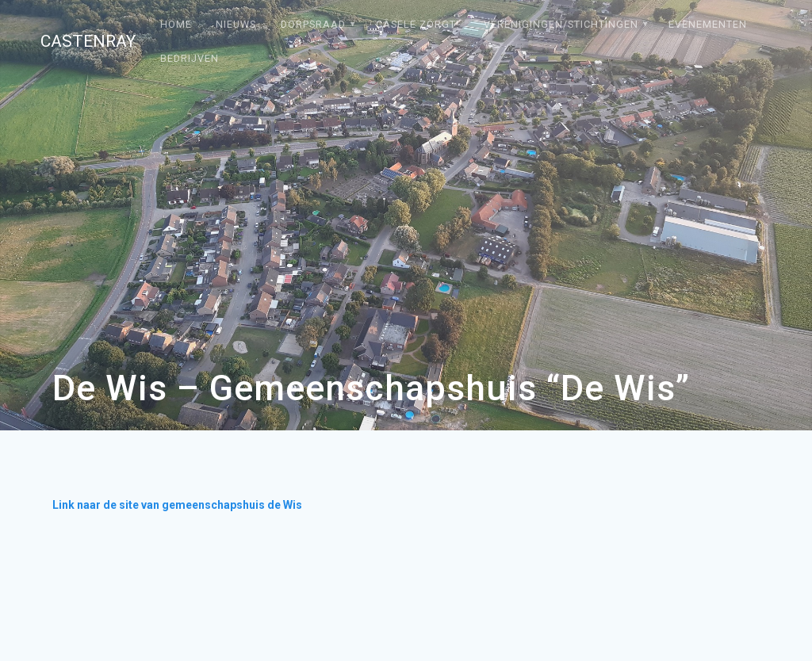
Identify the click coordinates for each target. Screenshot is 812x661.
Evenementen (708, 24)
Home (176, 24)
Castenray (88, 42)
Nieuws (236, 24)
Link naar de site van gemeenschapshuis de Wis (177, 505)
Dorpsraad (313, 24)
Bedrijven (190, 58)
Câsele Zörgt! (417, 24)
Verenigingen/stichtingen (561, 24)
